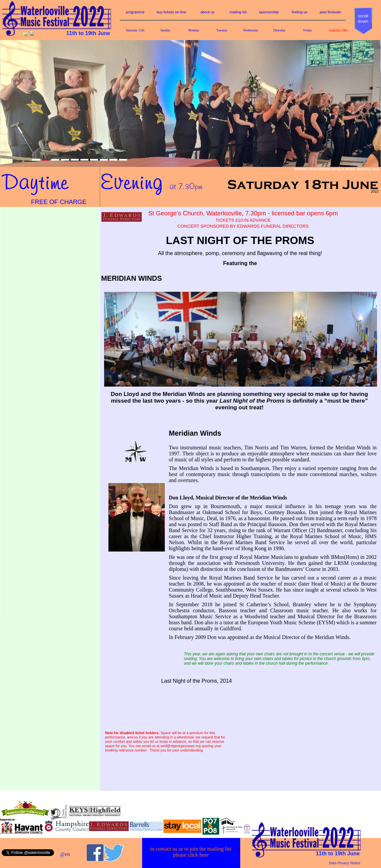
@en (65, 854)
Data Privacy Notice (345, 863)
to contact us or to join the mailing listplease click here (191, 852)
